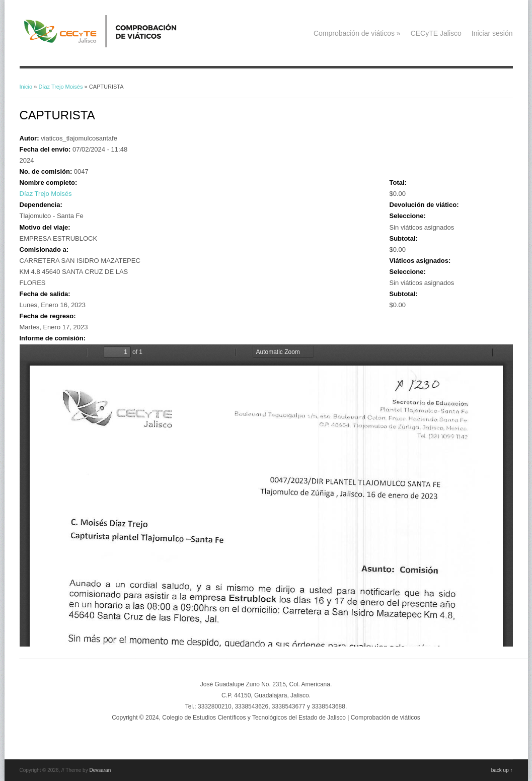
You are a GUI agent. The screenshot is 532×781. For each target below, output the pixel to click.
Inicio (26, 87)
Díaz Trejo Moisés (60, 87)
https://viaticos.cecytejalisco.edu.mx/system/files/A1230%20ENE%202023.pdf (266, 495)
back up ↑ (502, 770)
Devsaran (100, 770)
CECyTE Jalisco (436, 33)
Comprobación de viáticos (357, 33)
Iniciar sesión (492, 33)
